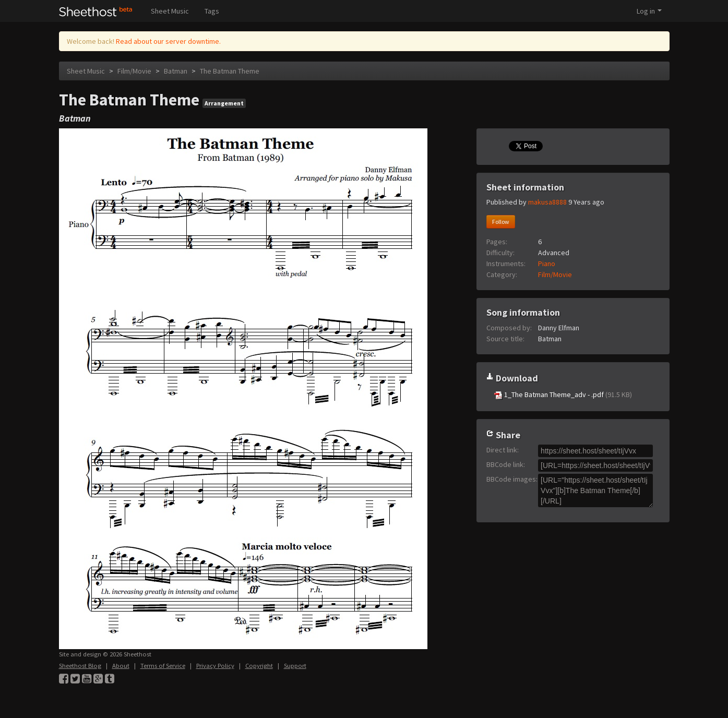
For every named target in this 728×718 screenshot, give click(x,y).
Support (295, 666)
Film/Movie (134, 71)
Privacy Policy (215, 666)
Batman (176, 71)
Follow (501, 222)
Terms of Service (163, 666)
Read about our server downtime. (168, 41)
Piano (547, 264)
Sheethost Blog (80, 666)
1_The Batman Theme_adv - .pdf (563, 395)
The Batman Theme (230, 71)
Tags (212, 11)
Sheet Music (170, 11)
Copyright (259, 666)
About (121, 666)
